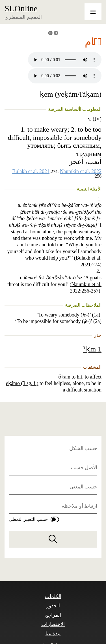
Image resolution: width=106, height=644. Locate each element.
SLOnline (21, 8)
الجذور (53, 606)
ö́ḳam (64, 377)
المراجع (53, 615)
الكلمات (53, 596)
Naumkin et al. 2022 (81, 171)
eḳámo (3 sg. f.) (22, 383)
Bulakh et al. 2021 (31, 171)
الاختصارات (53, 624)
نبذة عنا (53, 634)
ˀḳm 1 (92, 349)
